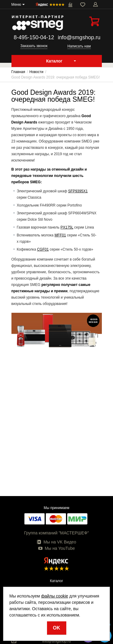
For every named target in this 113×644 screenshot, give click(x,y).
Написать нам (79, 46)
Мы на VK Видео (56, 542)
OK (57, 628)
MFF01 (60, 235)
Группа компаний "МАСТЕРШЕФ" (56, 533)
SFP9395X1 (78, 191)
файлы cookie (55, 596)
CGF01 (43, 249)
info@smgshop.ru (79, 37)
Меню (16, 5)
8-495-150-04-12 (34, 37)
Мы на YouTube (57, 548)
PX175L (67, 227)
